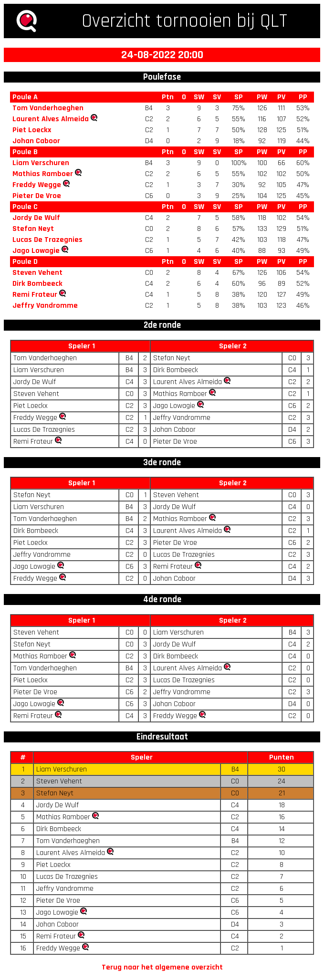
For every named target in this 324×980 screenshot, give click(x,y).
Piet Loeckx (32, 130)
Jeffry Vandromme (45, 306)
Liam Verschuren (41, 163)
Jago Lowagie (36, 251)
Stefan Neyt (33, 229)
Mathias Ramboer (43, 174)
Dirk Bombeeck (37, 284)
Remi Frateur (35, 295)
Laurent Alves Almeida (51, 119)
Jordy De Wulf (36, 218)
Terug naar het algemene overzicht (162, 967)
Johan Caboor (36, 141)
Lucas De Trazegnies (47, 240)
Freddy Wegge (37, 185)
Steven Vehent (37, 273)
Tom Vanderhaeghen (48, 108)
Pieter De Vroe (37, 196)
